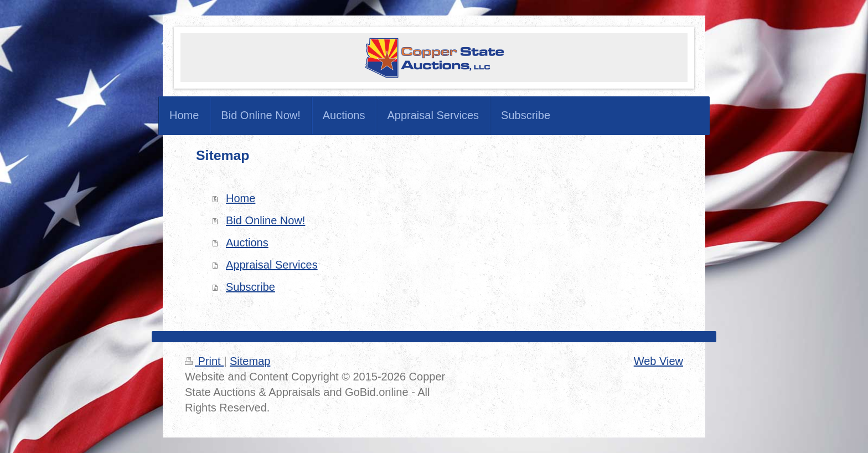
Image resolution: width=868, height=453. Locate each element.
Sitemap (250, 361)
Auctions (247, 243)
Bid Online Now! (265, 220)
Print (204, 361)
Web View (658, 361)
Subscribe (250, 287)
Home (241, 198)
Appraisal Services (272, 265)
